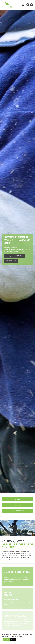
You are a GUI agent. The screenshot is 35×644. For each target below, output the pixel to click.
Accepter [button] (6, 640)
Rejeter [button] (13, 640)
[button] (14, 256)
